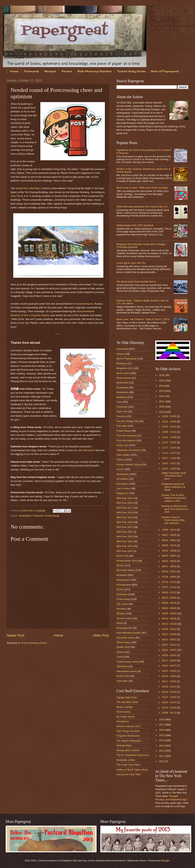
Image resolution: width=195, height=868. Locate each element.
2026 (162, 375)
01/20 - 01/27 (169, 702)
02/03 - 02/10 (169, 692)
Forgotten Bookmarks (128, 736)
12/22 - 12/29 (169, 422)
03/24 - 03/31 (169, 655)
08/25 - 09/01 (169, 556)
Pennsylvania (124, 585)
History (120, 460)
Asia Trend (17, 196)
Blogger (165, 861)
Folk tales (122, 426)
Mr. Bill (63, 500)
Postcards (32, 71)
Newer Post (15, 635)
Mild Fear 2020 (125, 522)
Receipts (121, 609)
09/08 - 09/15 (169, 545)
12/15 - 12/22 (169, 427)
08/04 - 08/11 (169, 571)
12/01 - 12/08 (169, 437)
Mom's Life (122, 556)
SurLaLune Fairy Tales (129, 774)
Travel (120, 657)
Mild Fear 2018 (125, 512)
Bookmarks (122, 383)
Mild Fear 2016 (125, 503)
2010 (162, 761)
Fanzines (121, 416)
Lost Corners (123, 488)
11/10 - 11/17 (169, 453)
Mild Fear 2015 (125, 498)
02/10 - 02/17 (169, 687)
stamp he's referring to (28, 188)
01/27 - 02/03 (169, 697)
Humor (120, 469)
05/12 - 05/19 (169, 624)
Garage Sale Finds (127, 697)
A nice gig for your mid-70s (131, 263)
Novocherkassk (84, 304)
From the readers (126, 440)
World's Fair (123, 676)
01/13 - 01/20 (169, 708)
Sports (120, 652)
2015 (162, 735)
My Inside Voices (126, 717)
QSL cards (122, 604)
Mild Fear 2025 (125, 546)
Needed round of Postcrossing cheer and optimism (173, 520)
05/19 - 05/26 (169, 619)
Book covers (123, 373)
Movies (120, 565)
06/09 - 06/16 (169, 603)
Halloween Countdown (129, 450)
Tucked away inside (127, 662)
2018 (162, 719)
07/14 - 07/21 (169, 582)
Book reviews (124, 378)
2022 (162, 396)
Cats (119, 402)
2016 (162, 730)
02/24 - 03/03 (169, 676)
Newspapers (123, 580)
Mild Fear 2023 (125, 536)
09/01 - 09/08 (169, 551)
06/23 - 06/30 (169, 598)
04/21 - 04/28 (169, 634)
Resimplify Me (124, 628)
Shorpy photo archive (128, 750)
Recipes (50, 71)
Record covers (124, 618)
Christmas (122, 407)
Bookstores (122, 392)
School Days (123, 642)
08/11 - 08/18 (169, 566)
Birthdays (122, 363)
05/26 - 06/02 (169, 613)
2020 (162, 407)
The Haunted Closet (127, 702)
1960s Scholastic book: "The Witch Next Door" (174, 476)
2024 (162, 386)
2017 (162, 725)
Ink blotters (122, 479)
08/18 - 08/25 (169, 561)
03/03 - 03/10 (169, 671)
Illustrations (25, 516)
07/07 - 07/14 (169, 587)
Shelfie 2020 (123, 647)
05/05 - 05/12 (169, 629)
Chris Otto (28, 511)
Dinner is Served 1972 (128, 726)
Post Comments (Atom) (34, 643)
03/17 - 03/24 (169, 661)
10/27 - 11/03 (169, 458)
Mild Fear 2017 (125, 508)
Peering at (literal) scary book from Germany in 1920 (175, 509)
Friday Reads (124, 431)
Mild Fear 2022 (125, 532)
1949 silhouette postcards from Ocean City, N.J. (142, 207)
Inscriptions (123, 484)
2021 (162, 401)
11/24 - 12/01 (169, 442)
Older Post (101, 635)
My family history (126, 570)
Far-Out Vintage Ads (127, 421)
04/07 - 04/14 (169, 645)
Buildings (121, 397)
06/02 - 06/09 (169, 608)
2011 (162, 756)
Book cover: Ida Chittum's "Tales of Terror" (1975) (143, 319)
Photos (67, 71)
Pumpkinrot (123, 721)
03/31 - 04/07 (169, 650)
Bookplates (122, 387)
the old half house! (84, 450)
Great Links (123, 445)
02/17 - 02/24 (169, 681)
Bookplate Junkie (126, 760)
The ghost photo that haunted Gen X (136, 282)
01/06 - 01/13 (169, 713)
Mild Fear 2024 (125, 541)
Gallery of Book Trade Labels (132, 770)
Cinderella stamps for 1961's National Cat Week (173, 487)
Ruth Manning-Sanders (95, 71)
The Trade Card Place (128, 765)
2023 (162, 391)
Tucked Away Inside (131, 71)
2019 (162, 412)
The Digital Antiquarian (129, 741)
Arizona (121, 354)
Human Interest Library (129, 464)
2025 (162, 380)
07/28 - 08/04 (169, 577)
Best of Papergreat (127, 359)
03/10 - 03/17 (169, 666)
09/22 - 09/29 (169, 535)
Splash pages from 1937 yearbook (135, 225)
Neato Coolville (125, 707)
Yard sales (122, 681)
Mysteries (122, 575)
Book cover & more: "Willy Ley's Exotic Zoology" (142, 188)
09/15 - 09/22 (169, 540)
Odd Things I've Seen (128, 731)
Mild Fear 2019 (125, 517)
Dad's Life (122, 412)
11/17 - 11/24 (169, 448)
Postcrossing (52, 516)
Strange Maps (124, 745)
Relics (120, 623)
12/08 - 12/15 (169, 432)
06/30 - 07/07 (169, 592)
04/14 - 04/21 (169, 640)
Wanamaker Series (127, 671)
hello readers (123, 455)
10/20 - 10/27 (169, 463)
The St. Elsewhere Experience (133, 755)
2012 (162, 751)
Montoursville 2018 (127, 561)
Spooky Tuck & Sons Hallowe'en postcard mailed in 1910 (174, 498)
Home (14, 71)
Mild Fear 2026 (125, 551)
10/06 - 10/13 (169, 530)
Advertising (122, 349)
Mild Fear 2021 (125, 527)
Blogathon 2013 (125, 368)
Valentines (122, 666)
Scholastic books (126, 638)
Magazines (122, 493)
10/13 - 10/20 (169, 469)
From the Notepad (126, 436)
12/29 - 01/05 (169, 416)
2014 (162, 740)
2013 (162, 746)
